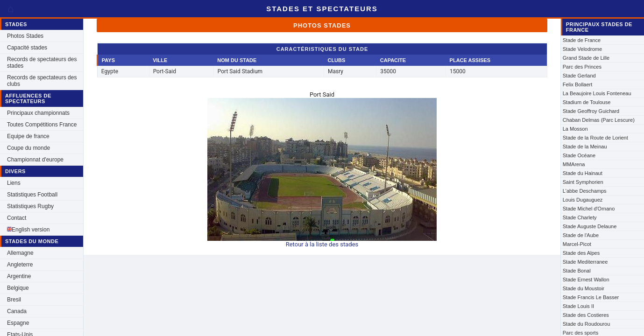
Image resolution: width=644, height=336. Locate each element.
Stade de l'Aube (581, 235)
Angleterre (20, 265)
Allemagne (20, 253)
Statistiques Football (32, 195)
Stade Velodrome (582, 49)
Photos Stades (25, 36)
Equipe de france (28, 136)
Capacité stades (27, 48)
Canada (17, 311)
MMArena (574, 164)
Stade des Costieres (586, 315)
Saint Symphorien (583, 182)
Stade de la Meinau (585, 147)
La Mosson (575, 129)
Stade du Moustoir (584, 288)
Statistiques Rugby (30, 206)
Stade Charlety (580, 217)
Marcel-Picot (577, 244)
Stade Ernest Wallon (586, 280)
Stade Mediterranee (585, 262)
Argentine (19, 276)
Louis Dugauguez (583, 200)
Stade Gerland (579, 76)
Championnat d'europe (35, 160)
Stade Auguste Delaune (590, 226)
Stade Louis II (578, 306)
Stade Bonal (577, 271)
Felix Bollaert (578, 84)
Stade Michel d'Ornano (589, 209)
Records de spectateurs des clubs (42, 81)
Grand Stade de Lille (586, 58)
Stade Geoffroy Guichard (591, 111)
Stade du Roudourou (587, 324)
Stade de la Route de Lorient (595, 138)
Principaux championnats (38, 113)
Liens (14, 183)
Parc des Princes (582, 67)
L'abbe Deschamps (585, 191)
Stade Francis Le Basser (591, 297)
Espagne (18, 323)
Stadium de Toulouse (587, 102)
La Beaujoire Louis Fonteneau (597, 93)
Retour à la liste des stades (322, 244)
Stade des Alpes (581, 253)
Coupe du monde (28, 148)
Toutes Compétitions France (42, 125)
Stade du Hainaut (583, 173)
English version (28, 230)
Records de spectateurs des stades (42, 63)
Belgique (18, 288)
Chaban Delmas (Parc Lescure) (599, 120)
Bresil (14, 300)
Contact (17, 218)
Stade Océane (579, 155)
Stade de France (582, 40)
